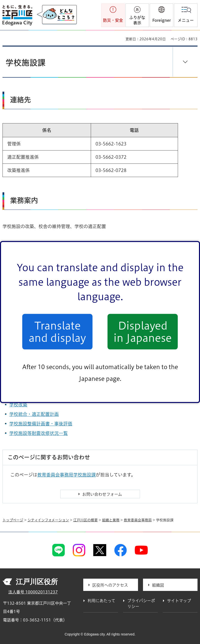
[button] (161, 15)
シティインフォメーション (48, 520)
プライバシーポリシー (141, 603)
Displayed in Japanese (143, 332)
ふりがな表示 (137, 20)
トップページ (13, 520)
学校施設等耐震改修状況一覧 (38, 433)
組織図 (158, 585)
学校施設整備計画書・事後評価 (41, 424)
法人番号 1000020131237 (33, 592)
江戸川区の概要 (85, 520)
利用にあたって (101, 601)
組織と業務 (111, 520)
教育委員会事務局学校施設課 (66, 475)
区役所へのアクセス (110, 585)
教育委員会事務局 (138, 520)
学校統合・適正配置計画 (34, 414)
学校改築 (18, 405)
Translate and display (57, 332)
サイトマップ (179, 601)
